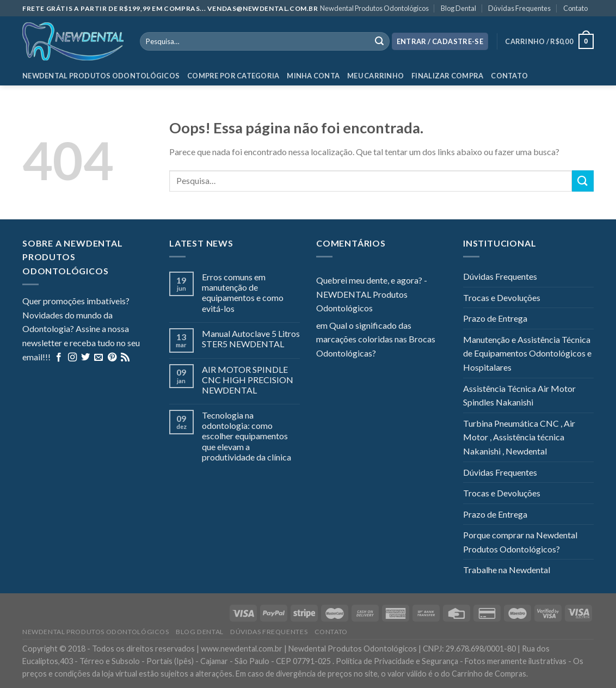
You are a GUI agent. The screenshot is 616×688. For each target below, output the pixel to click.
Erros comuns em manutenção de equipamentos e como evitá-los (243, 293)
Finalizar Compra (447, 76)
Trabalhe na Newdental (507, 570)
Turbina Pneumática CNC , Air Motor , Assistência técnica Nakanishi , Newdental (519, 437)
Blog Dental (458, 8)
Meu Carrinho (375, 76)
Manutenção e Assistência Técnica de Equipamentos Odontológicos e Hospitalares (527, 353)
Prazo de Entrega (495, 318)
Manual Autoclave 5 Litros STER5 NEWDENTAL (251, 339)
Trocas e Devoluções (502, 297)
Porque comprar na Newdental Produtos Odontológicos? (520, 542)
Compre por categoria (233, 76)
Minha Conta (313, 76)
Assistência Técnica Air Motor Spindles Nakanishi (519, 395)
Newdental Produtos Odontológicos (374, 8)
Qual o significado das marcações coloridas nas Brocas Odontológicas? (376, 339)
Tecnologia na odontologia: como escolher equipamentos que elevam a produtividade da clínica (247, 436)
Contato (575, 8)
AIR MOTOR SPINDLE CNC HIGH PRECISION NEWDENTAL (248, 380)
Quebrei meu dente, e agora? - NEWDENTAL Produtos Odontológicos (372, 294)
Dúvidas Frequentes (519, 8)
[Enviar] (583, 181)
